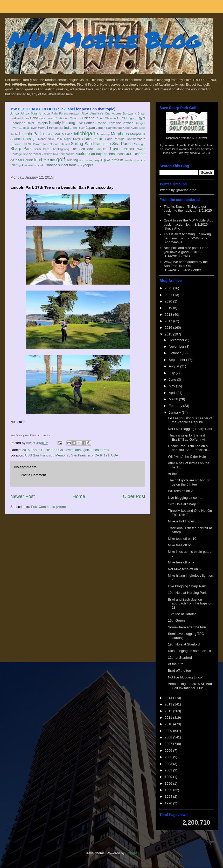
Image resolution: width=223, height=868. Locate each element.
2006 (169, 751)
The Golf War (82, 149)
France (101, 123)
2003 (169, 764)
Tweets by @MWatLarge (178, 190)
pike (107, 160)
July (172, 373)
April (173, 393)
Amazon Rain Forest (53, 113)
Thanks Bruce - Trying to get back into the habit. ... (185, 209)
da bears (17, 160)
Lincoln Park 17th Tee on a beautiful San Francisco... (189, 448)
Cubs (121, 118)
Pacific (99, 139)
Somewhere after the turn (187, 627)
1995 (169, 790)
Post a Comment (33, 475)
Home (79, 496)
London (48, 134)
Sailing (77, 144)
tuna (79, 165)
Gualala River (28, 128)
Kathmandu (114, 128)
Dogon (131, 118)
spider (41, 165)
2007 (169, 744)
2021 (169, 295)
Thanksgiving (60, 149)
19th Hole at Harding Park (187, 593)
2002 (169, 770)
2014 (169, 698)
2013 (169, 704)
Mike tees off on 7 (181, 562)
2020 (169, 301)
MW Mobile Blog (104, 40)
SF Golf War (200, 138)
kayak (99, 160)
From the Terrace (120, 123)
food (38, 160)
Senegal (140, 144)
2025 (169, 288)
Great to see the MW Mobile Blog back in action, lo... (188, 222)
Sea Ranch (123, 144)
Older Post (134, 496)
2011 (169, 718)
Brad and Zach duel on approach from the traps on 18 (190, 603)
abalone (83, 154)
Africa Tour (29, 113)
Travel (115, 149)
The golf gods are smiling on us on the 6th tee (189, 482)
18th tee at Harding (182, 614)
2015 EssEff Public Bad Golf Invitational (52, 450)
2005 (169, 757)
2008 (169, 737)
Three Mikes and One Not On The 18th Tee (190, 513)
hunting (72, 160)
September (177, 360)
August (175, 366)
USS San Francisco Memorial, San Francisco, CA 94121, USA (71, 455)
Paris (109, 139)
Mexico (67, 134)
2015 (169, 334)
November (177, 346)
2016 (169, 328)
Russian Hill (19, 144)
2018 (169, 315)
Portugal (120, 139)
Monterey (103, 134)
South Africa (41, 149)
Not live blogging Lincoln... (187, 677)
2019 (169, 308)
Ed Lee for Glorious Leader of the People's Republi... (190, 420)
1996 (169, 783)
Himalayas (56, 128)
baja (99, 154)
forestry (49, 160)
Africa (15, 113)
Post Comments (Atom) (49, 507)
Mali (58, 134)
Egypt (141, 118)
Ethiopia (42, 123)
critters (140, 154)
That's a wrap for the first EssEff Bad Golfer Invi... (188, 437)
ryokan (22, 165)
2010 (169, 724)
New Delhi (55, 139)
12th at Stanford (180, 658)
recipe (141, 160)
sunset (63, 165)
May (172, 386)
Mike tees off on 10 (182, 539)
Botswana (130, 113)
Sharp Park (21, 149)
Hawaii (43, 128)
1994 (169, 796)
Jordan (101, 128)
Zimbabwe (67, 154)
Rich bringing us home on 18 (189, 651)
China (100, 118)
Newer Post (23, 496)
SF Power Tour (38, 144)
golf (61, 159)
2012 (169, 711)
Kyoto (135, 128)
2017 (169, 321)
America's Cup (100, 113)
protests (117, 160)
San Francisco (98, 144)
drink (29, 160)
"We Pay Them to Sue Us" (194, 153)
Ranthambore (136, 139)
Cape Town (46, 118)
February (176, 406)
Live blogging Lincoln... (185, 498)
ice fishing (86, 160)
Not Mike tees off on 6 (184, 569)
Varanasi (35, 154)
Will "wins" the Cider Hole (187, 457)
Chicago (88, 118)
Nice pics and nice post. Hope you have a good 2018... (186, 250)
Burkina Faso (20, 118)
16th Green (176, 620)
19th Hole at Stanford (184, 644)
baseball (110, 154)
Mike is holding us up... (185, 521)
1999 (169, 777)
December (177, 340)
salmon (32, 165)
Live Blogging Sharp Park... (188, 586)
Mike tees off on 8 (181, 545)
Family (55, 123)
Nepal (42, 139)
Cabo (34, 118)
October (175, 353)
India (68, 128)
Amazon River (79, 113)
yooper (88, 165)
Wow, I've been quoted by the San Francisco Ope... (186, 264)
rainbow (130, 160)
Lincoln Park (30, 134)
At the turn (176, 474)
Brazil (141, 113)
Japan (90, 128)
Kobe (126, 128)
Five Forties (86, 123)
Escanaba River (22, 123)
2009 (169, 731)
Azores (117, 113)
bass (121, 154)
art (93, 154)
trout (72, 165)
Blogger (131, 853)
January (175, 412)
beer (130, 154)
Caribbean (61, 118)
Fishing (69, 123)
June (173, 379)
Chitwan (110, 118)
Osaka (87, 139)
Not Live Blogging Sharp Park (190, 429)
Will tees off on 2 (180, 491)
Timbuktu (101, 149)
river (14, 165)
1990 (169, 803)
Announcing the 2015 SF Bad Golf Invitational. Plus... (190, 686)
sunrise (52, 165)
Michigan (84, 133)
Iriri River (79, 128)
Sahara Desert (60, 144)
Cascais (75, 118)
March (174, 399)
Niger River (72, 139)
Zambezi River (51, 154)
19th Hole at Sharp (182, 504)
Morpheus (120, 134)
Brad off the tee (179, 671)
